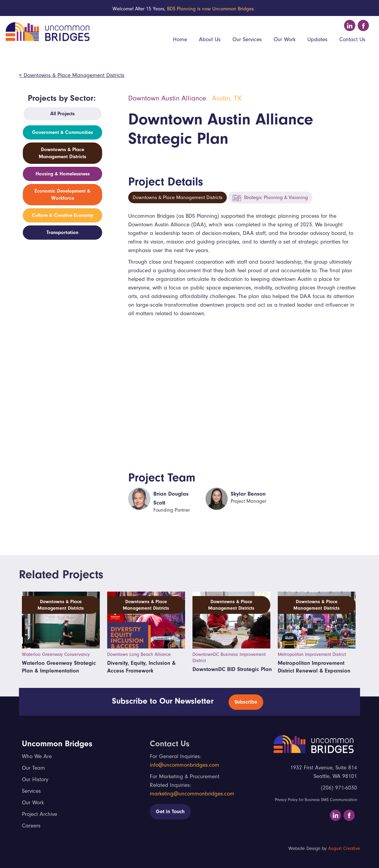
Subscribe (246, 702)
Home (180, 39)
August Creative (344, 848)
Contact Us (352, 39)
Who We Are (37, 756)
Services (31, 791)
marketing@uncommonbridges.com (192, 794)
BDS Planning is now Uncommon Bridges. (211, 9)
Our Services (247, 39)
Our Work (285, 39)
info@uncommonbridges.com (184, 765)
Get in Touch (170, 812)
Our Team (33, 768)
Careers (31, 826)
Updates (317, 39)
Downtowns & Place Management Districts (178, 197)
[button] (210, 40)
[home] (47, 31)
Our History (35, 779)
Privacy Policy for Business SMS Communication (316, 800)
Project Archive (40, 814)
